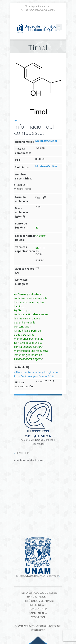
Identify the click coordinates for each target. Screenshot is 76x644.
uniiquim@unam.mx (39, 6)
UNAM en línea (38, 613)
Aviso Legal (38, 617)
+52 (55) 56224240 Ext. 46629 (39, 10)
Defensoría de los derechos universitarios (39, 595)
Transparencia (38, 609)
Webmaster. (38, 630)
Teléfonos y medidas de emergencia (40, 603)
